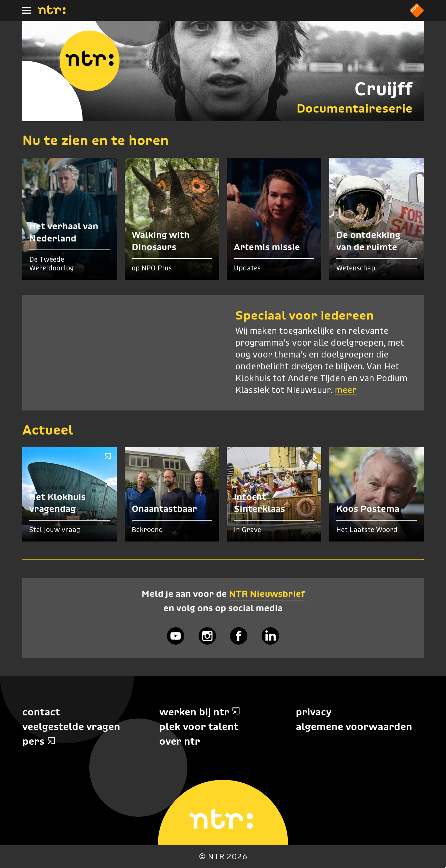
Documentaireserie (355, 108)
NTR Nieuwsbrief (267, 594)
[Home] (52, 12)
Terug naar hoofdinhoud (445, 867)
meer (346, 391)
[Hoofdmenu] (26, 10)
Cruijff (383, 89)
